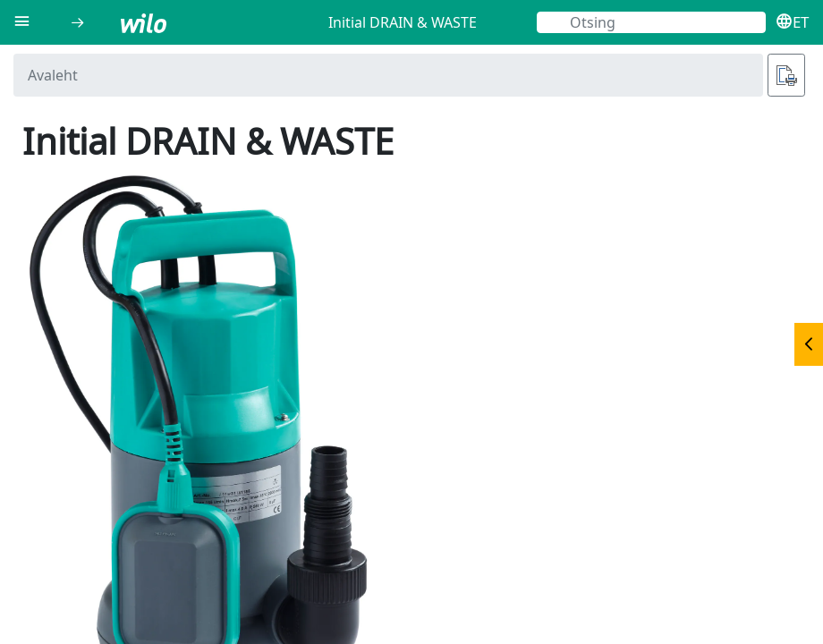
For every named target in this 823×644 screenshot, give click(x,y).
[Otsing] (651, 22)
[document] (411, 344)
